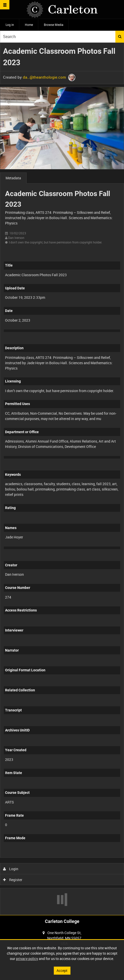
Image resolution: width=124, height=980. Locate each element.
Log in (10, 25)
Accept (62, 970)
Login (11, 869)
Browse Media (54, 25)
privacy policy (27, 959)
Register (13, 880)
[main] (62, 479)
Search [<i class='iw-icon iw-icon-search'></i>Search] (120, 37)
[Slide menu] (5, 5)
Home (29, 25)
